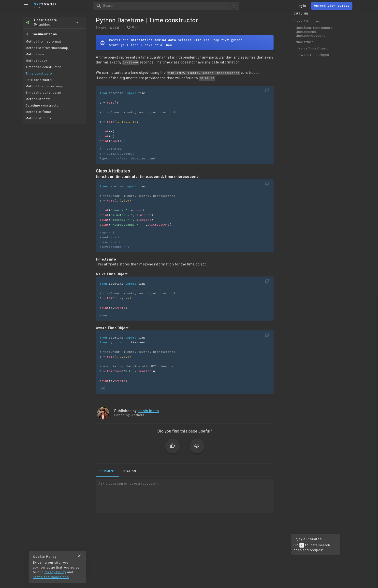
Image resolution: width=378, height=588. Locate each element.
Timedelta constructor (43, 93)
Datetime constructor (43, 106)
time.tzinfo (305, 42)
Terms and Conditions (51, 577)
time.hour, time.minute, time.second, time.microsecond (315, 32)
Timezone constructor (43, 67)
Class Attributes (307, 21)
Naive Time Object (313, 48)
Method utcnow (38, 99)
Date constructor (39, 80)
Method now (35, 54)
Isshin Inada (148, 411)
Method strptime (39, 118)
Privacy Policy (55, 572)
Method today (36, 61)
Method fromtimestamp (44, 86)
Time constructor (39, 74)
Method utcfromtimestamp (47, 48)
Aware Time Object (314, 55)
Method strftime (38, 112)
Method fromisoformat (43, 42)
